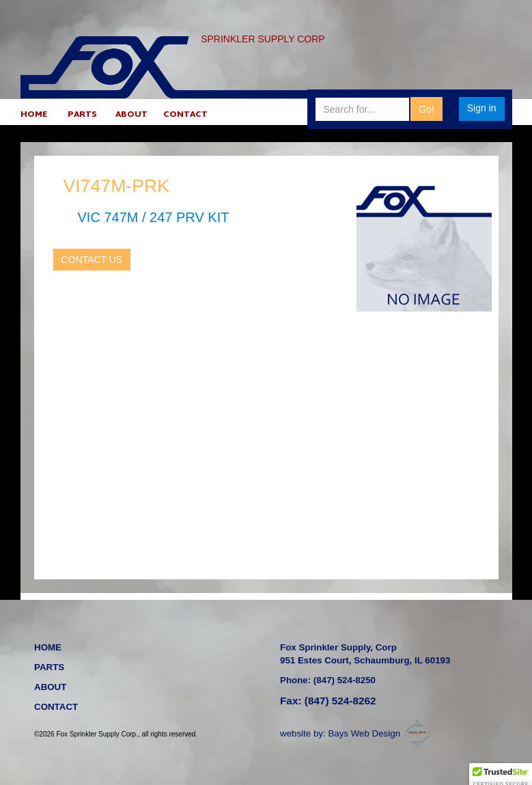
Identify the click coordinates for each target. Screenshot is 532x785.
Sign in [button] (482, 108)
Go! (426, 109)
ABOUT (131, 115)
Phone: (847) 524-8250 (328, 680)
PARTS (82, 115)
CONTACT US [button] (92, 260)
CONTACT (185, 115)
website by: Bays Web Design (357, 733)
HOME (34, 115)
